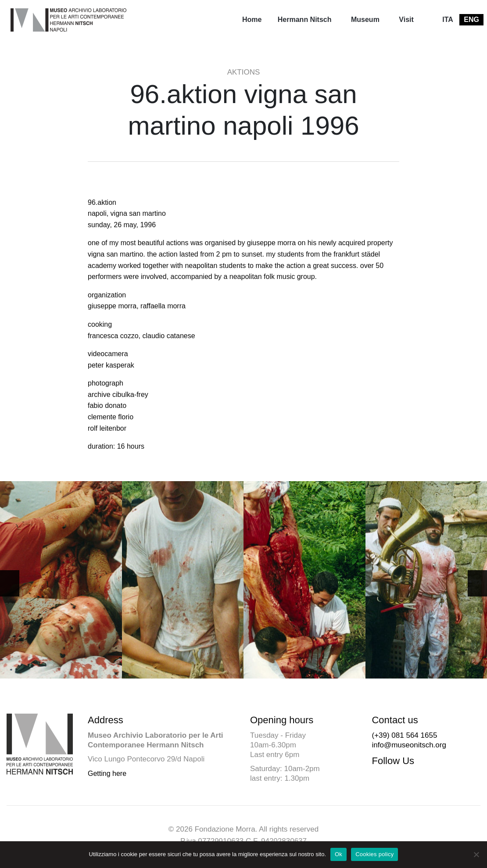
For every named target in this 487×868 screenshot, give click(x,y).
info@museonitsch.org (409, 745)
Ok (338, 854)
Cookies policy (374, 854)
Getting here (107, 773)
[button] (477, 583)
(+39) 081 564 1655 (404, 735)
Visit (406, 20)
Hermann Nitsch (305, 20)
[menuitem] (252, 20)
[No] (476, 854)
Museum (365, 20)
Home (252, 20)
